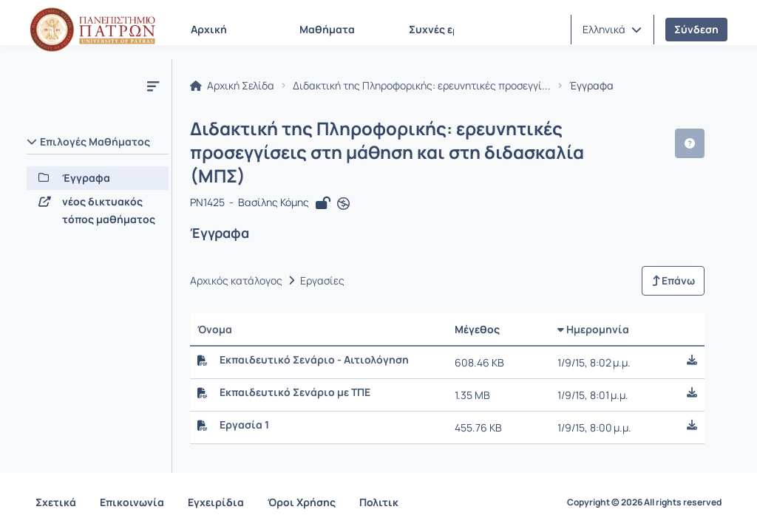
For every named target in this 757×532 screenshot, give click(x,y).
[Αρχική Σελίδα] (92, 30)
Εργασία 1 (244, 401)
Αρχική (209, 29)
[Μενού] (153, 86)
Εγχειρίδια (216, 502)
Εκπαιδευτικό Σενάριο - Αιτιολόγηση (314, 336)
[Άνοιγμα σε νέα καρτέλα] (343, 180)
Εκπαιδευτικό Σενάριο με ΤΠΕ (295, 369)
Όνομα (215, 306)
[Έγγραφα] (98, 178)
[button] (612, 30)
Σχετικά (56, 502)
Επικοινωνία (132, 502)
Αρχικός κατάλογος (236, 257)
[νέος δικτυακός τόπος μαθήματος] (98, 211)
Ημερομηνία (601, 306)
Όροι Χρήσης (302, 502)
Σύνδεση (696, 29)
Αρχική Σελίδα (232, 86)
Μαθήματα (327, 29)
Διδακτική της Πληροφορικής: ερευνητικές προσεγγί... (422, 86)
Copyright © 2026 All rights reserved (644, 502)
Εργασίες (322, 257)
